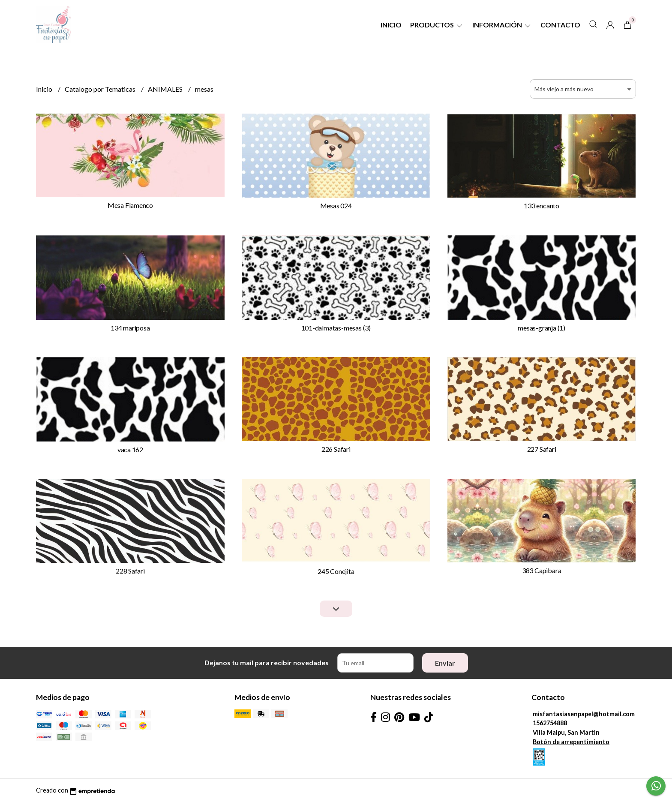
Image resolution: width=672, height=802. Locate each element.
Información (502, 25)
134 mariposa (130, 328)
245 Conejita (336, 571)
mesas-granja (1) (541, 328)
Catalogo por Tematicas (101, 89)
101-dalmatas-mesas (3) (336, 328)
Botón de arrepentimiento (571, 742)
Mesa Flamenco (130, 205)
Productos (437, 25)
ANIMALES (166, 89)
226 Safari (336, 449)
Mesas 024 (336, 206)
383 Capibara (541, 570)
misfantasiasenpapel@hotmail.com (584, 714)
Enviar (445, 663)
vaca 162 (130, 449)
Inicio (391, 25)
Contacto (560, 25)
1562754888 (550, 723)
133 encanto (541, 206)
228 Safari (130, 571)
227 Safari (542, 449)
